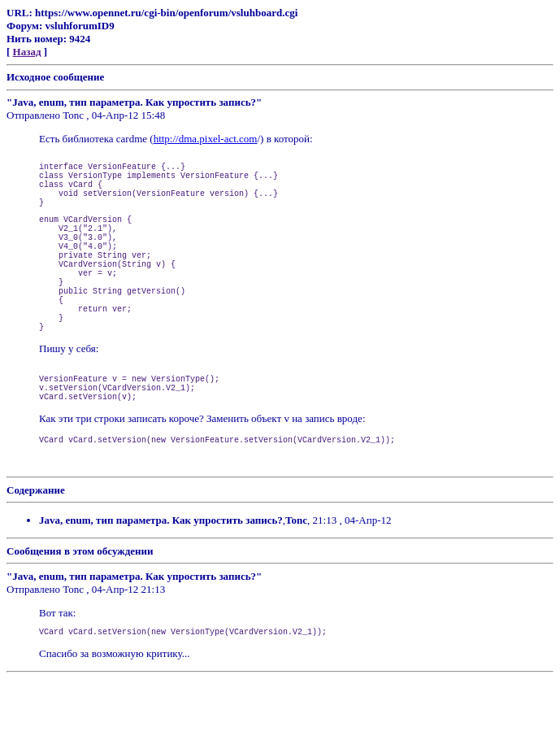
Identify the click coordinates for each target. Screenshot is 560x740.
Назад (27, 52)
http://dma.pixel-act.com (206, 139)
